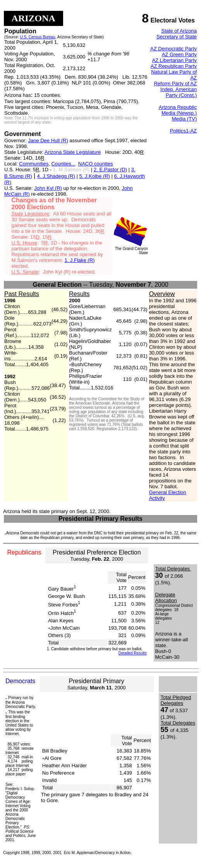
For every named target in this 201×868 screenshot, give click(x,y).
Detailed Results (133, 653)
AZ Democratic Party (174, 49)
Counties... (63, 164)
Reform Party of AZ (175, 84)
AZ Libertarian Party (174, 60)
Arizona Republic (178, 107)
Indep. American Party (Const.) (179, 92)
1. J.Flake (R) (79, 260)
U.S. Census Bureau (38, 37)
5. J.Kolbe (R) (94, 176)
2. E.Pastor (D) (110, 170)
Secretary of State (177, 37)
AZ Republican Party (174, 66)
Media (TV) (184, 119)
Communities (34, 164)
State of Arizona (179, 31)
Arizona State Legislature (73, 152)
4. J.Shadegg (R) (56, 176)
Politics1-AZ (183, 131)
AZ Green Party (179, 54)
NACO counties (96, 164)
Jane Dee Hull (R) (48, 140)
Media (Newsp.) (179, 113)
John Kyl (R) (48, 188)
